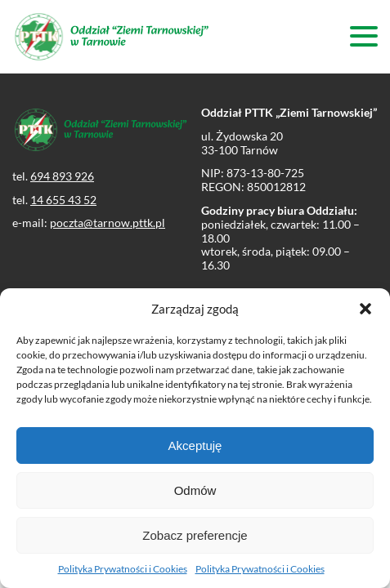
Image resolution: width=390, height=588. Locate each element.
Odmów (195, 490)
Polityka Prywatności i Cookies (123, 569)
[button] (365, 309)
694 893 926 (62, 176)
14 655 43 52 (63, 200)
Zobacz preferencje (195, 535)
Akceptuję (195, 445)
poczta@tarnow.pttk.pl (108, 223)
